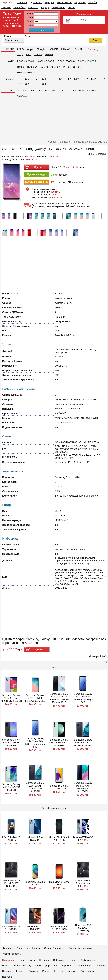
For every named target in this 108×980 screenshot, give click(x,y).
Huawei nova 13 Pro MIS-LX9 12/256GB (11, 883)
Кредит (36, 948)
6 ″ (61, 79)
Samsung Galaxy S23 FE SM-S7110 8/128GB (59, 743)
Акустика (22, 2)
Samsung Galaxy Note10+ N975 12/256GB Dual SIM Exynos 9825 (59, 698)
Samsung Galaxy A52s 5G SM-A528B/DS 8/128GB (11, 698)
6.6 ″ (19, 84)
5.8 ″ (45, 79)
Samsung (93, 49)
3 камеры (78, 91)
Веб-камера (60, 960)
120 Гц (66, 91)
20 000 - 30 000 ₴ (73, 67)
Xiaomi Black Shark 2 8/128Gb (59, 839)
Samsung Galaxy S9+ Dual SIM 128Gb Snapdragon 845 (83, 698)
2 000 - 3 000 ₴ (25, 61)
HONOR (53, 49)
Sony (20, 54)
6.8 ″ (36, 84)
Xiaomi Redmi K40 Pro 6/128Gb (11, 928)
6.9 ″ (45, 84)
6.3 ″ (85, 79)
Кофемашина (88, 960)
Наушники (80, 2)
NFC (33, 91)
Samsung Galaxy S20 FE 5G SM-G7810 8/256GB (83, 743)
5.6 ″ (28, 79)
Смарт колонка (83, 966)
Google (41, 49)
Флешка (72, 971)
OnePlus (80, 49)
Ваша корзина (84, 14)
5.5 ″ (19, 79)
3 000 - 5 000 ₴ (46, 61)
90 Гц (55, 91)
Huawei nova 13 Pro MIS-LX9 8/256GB (83, 883)
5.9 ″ (53, 79)
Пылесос (33, 7)
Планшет (6, 7)
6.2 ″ (77, 79)
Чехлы (71, 7)
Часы (74, 960)
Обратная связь (12, 954)
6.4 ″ (94, 79)
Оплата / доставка (54, 948)
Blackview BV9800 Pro (59, 883)
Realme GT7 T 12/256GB (35, 928)
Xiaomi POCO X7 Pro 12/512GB (59, 928)
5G (47, 91)
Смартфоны (7, 2)
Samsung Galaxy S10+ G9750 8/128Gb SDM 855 (35, 698)
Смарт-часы (58, 7)
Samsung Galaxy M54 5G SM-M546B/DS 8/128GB (83, 787)
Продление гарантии (80, 948)
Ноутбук (93, 2)
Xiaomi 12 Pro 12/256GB (35, 839)
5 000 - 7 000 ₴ (66, 61)
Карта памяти (64, 2)
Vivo (28, 54)
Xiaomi (38, 54)
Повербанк (19, 7)
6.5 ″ (102, 79)
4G (40, 91)
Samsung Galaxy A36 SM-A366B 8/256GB (11, 743)
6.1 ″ (68, 79)
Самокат (33, 971)
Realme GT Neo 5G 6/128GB (83, 839)
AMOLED (22, 96)
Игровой (22, 91)
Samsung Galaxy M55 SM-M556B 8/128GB (11, 787)
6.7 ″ (28, 84)
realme (49, 54)
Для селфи (35, 966)
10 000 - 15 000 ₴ (27, 67)
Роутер (45, 7)
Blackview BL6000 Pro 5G (35, 883)
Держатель (36, 2)
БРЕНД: (11, 49)
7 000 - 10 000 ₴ (87, 61)
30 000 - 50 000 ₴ (27, 73)
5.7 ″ (36, 79)
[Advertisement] (54, 119)
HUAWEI (66, 49)
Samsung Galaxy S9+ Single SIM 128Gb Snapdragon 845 (35, 743)
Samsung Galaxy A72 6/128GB (59, 787)
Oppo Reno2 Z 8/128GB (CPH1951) (83, 928)
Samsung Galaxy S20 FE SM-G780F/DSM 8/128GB (35, 787)
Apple (30, 49)
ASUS (20, 49)
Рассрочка (22, 948)
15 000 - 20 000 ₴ (50, 67)
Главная (8, 948)
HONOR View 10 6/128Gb (11, 839)
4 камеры (93, 91)
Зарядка (49, 2)
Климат (20, 971)
